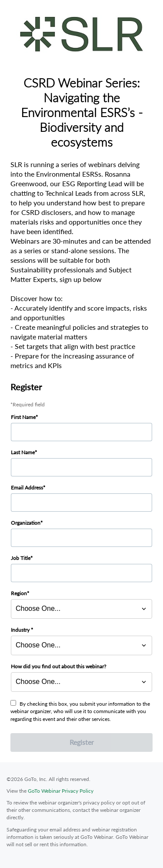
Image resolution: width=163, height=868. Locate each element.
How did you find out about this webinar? (58, 666)
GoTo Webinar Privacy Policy (61, 791)
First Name (23, 417)
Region (19, 593)
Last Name (23, 452)
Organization (26, 523)
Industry (21, 630)
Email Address (27, 488)
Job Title (21, 558)
